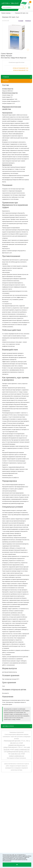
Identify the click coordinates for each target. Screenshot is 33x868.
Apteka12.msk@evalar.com (17, 756)
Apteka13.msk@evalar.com (22, 750)
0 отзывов (21, 21)
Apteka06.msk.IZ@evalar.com (17, 745)
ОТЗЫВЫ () (6, 77)
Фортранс (9, 56)
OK (17, 865)
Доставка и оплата (8, 726)
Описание (6, 81)
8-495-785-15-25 (16, 754)
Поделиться (28, 21)
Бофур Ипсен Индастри (18, 58)
